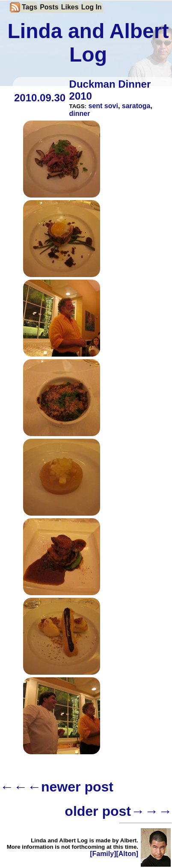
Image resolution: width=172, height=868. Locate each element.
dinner (80, 114)
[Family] (103, 854)
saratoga (136, 106)
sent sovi (103, 106)
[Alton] (127, 854)
